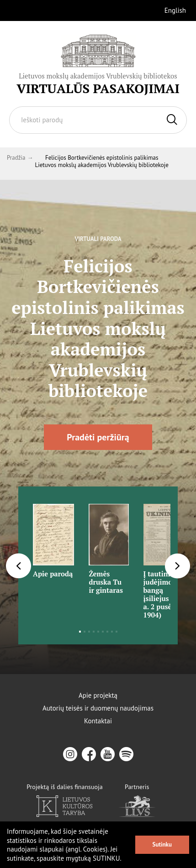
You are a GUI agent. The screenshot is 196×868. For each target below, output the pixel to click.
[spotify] (126, 754)
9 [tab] (117, 632)
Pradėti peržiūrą (98, 437)
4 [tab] (94, 632)
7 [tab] (107, 632)
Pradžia (16, 158)
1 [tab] (80, 632)
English (175, 10)
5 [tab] (98, 632)
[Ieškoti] (172, 120)
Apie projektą (98, 695)
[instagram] (70, 754)
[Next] (177, 566)
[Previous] (19, 566)
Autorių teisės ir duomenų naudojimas (98, 708)
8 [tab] (112, 632)
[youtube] (108, 754)
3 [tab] (89, 632)
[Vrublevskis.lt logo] (98, 65)
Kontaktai (98, 721)
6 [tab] (103, 632)
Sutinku (162, 844)
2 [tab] (85, 632)
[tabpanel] (53, 538)
